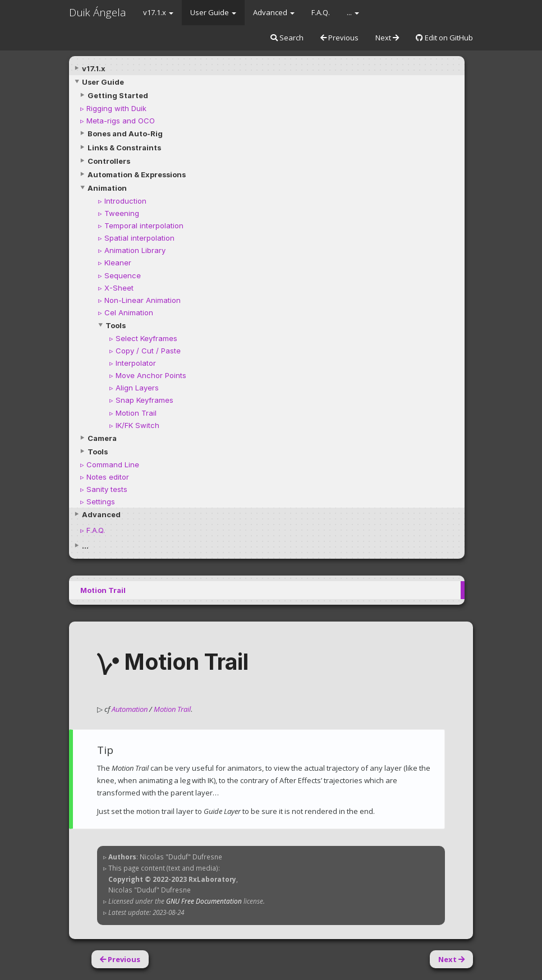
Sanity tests (107, 489)
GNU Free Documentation (204, 901)
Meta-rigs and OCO (121, 121)
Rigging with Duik (116, 108)
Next (387, 38)
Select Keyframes (146, 338)
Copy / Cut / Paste (148, 351)
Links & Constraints (124, 148)
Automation (130, 709)
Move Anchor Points (151, 375)
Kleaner (118, 263)
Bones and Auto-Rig (125, 134)
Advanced (274, 12)
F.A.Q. (321, 12)
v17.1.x (158, 12)
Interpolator (136, 363)
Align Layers (137, 388)
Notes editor (108, 477)
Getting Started (118, 95)
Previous (339, 38)
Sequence (123, 275)
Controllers (109, 161)
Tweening (122, 213)
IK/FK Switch (137, 425)
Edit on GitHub (444, 38)
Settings (101, 501)
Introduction (125, 201)
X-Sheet (119, 288)
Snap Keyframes (144, 400)
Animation (107, 188)
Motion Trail (136, 413)
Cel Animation (129, 312)
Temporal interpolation (144, 226)
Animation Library (135, 250)
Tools (116, 325)
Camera (102, 438)
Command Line (113, 464)
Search (287, 38)
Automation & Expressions (137, 174)
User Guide (213, 12)
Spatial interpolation (139, 238)
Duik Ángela (98, 12)
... (353, 12)
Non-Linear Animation (143, 300)
